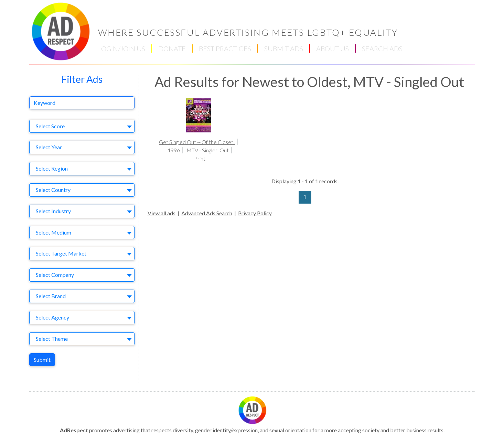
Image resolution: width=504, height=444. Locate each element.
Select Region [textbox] (52, 168)
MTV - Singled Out (208, 150)
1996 (174, 150)
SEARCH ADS (382, 48)
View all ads (162, 213)
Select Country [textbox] (53, 190)
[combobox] (82, 126)
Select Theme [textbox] (52, 339)
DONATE (172, 48)
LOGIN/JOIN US (122, 48)
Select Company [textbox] (55, 275)
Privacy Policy (255, 213)
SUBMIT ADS (284, 48)
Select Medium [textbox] (53, 232)
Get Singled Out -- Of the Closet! (197, 142)
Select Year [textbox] (49, 147)
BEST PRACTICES (225, 48)
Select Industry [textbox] (53, 211)
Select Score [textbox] (50, 126)
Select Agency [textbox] (52, 317)
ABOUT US (333, 48)
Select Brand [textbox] (51, 296)
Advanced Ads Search (207, 213)
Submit (42, 360)
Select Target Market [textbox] (61, 253)
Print (200, 158)
